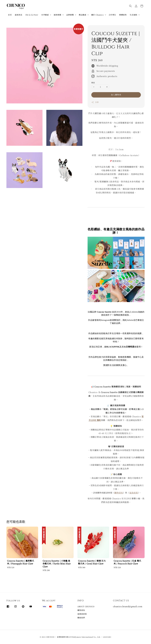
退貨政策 (134, 493)
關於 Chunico (97, 15)
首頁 (10, 15)
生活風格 (133, 15)
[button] (130, 6)
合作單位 (112, 15)
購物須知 (119, 493)
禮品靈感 (82, 15)
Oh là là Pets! (32, 15)
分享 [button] (95, 102)
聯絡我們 (81, 618)
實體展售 (123, 15)
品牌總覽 (70, 15)
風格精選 (57, 15)
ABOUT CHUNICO (86, 607)
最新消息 (18, 15)
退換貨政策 (82, 614)
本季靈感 (45, 15)
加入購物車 (116, 95)
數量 (93, 83)
